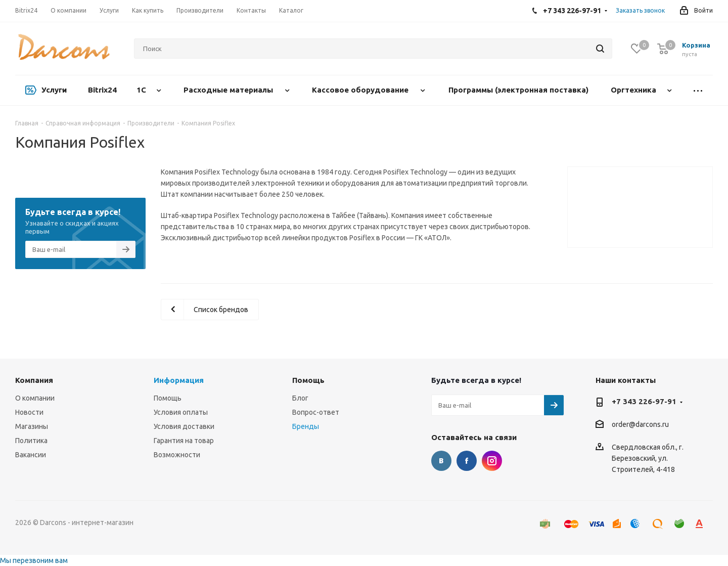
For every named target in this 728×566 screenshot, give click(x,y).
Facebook (467, 461)
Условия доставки (184, 426)
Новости (29, 412)
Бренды (306, 426)
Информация (179, 380)
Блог (300, 398)
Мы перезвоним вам (34, 560)
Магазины (32, 426)
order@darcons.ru (640, 425)
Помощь (168, 398)
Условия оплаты (181, 412)
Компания (34, 380)
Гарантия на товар (184, 441)
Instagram (492, 461)
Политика (31, 441)
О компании (35, 398)
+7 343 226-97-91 (644, 401)
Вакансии (31, 455)
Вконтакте (441, 461)
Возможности (177, 455)
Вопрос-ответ (316, 412)
